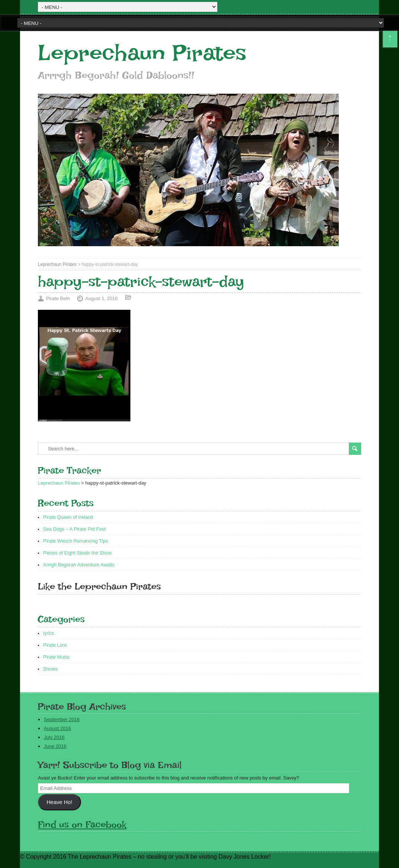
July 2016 (54, 737)
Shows (50, 669)
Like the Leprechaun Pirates (99, 586)
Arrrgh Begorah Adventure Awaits (79, 565)
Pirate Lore (55, 645)
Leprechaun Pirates (142, 53)
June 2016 (55, 746)
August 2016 (57, 728)
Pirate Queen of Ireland (68, 517)
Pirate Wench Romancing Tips (76, 541)
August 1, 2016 (101, 298)
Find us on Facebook (82, 824)
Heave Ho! (60, 802)
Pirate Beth (58, 298)
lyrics (49, 633)
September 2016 (62, 719)
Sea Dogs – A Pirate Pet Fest (74, 529)
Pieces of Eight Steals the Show (77, 553)
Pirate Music (56, 657)
